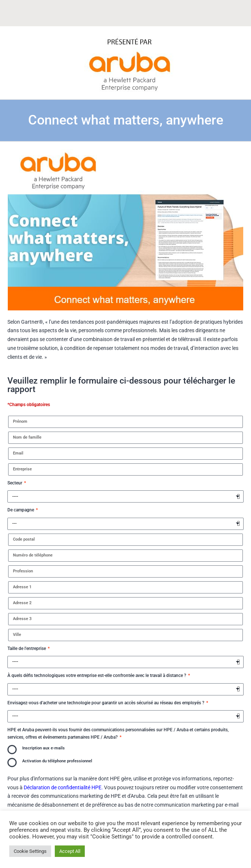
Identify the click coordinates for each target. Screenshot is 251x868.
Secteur (15, 483)
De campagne (21, 510)
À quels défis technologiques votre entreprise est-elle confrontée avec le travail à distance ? (97, 675)
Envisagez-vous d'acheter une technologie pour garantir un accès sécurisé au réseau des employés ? (106, 703)
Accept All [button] (70, 851)
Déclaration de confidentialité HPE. (63, 787)
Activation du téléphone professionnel (57, 761)
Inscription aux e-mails (43, 748)
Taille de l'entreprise (27, 649)
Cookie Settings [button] (30, 851)
